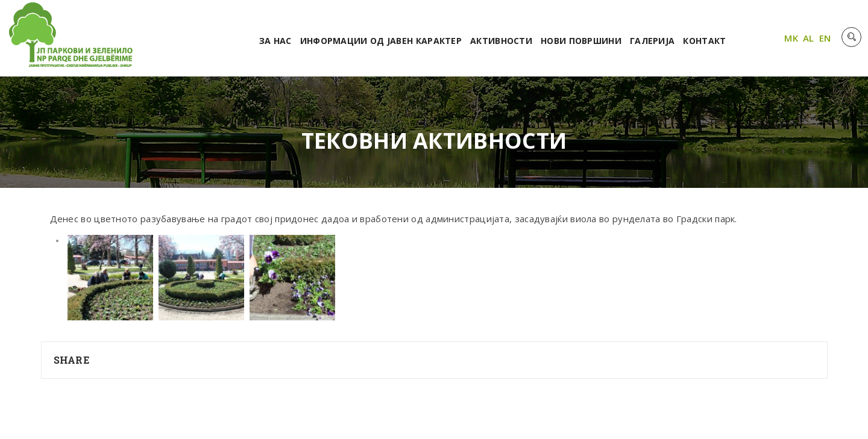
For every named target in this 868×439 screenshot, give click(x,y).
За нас (275, 41)
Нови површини (581, 41)
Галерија (652, 41)
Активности (501, 41)
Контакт (704, 41)
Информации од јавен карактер (381, 41)
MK (791, 38)
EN (825, 38)
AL (809, 38)
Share (72, 360)
